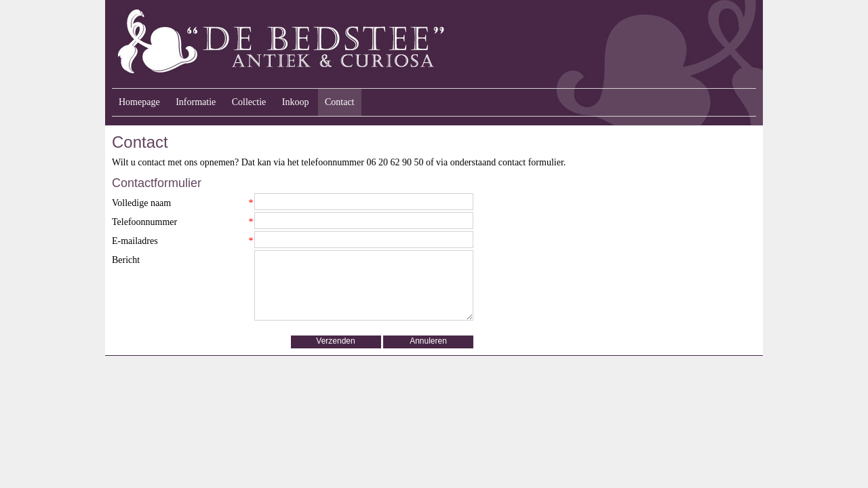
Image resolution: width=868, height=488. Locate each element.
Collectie (249, 102)
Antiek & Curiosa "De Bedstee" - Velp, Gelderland (366, 44)
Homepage (139, 102)
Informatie (196, 102)
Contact (340, 102)
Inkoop (296, 102)
